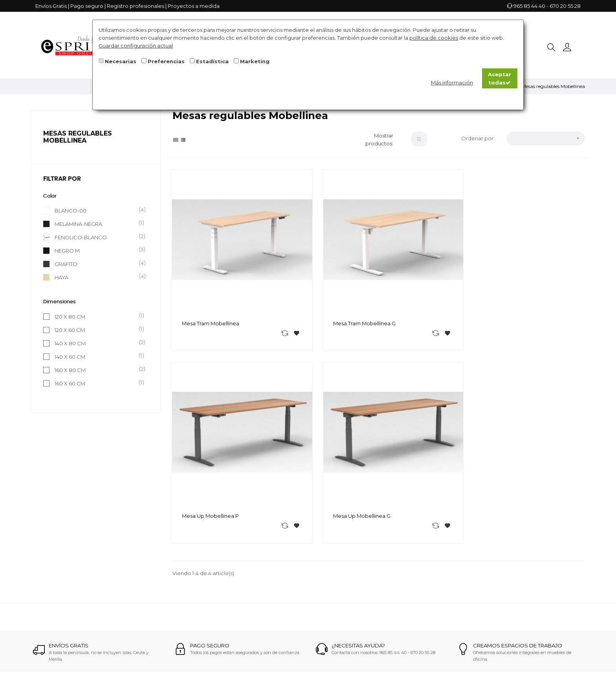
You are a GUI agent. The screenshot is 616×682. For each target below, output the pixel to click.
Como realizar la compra (298, 538)
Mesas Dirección (382, 559)
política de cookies (434, 38)
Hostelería (374, 581)
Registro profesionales (136, 6)
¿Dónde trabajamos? (293, 549)
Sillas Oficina (377, 591)
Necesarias (121, 61)
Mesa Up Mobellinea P (423, 278)
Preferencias (166, 61)
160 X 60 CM (97, 383)
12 (419, 139)
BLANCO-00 (97, 210)
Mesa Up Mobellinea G (529, 278)
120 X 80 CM (97, 316)
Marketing (255, 61)
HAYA (97, 277)
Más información (452, 82)
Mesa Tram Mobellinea (211, 278)
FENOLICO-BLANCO (97, 237)
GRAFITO (97, 264)
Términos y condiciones (297, 581)
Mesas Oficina (379, 549)
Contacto (279, 559)
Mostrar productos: (379, 139)
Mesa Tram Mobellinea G (320, 278)
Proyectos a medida (194, 6)
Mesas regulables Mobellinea (78, 137)
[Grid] (176, 139)
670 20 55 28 (565, 6)
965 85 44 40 (529, 6)
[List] (183, 139)
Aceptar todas (500, 78)
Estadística (212, 61)
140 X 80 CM (97, 343)
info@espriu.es (207, 562)
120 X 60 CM (97, 330)
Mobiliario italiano (383, 602)
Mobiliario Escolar (383, 570)
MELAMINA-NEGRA (97, 224)
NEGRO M (97, 250)
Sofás (368, 538)
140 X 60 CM (97, 356)
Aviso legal (280, 570)
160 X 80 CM (97, 370)
